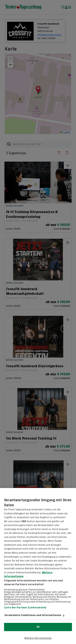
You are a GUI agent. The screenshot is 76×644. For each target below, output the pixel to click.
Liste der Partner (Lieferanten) (25, 611)
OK (38, 627)
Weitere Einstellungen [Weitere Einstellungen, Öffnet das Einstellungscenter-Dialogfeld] (38, 638)
